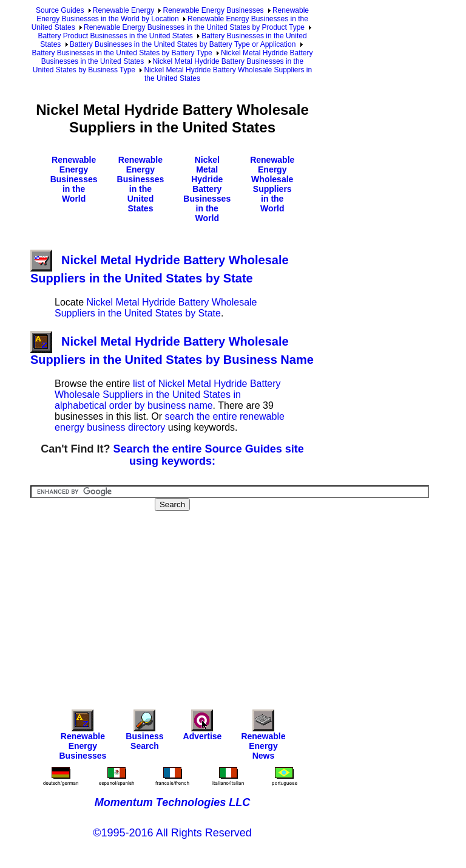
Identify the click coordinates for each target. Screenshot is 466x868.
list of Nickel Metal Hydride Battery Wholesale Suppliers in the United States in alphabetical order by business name (168, 395)
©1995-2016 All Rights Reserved (172, 833)
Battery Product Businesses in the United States (115, 36)
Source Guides (60, 10)
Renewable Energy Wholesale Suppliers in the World (272, 184)
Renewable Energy (123, 10)
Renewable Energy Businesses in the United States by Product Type (194, 27)
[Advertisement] (248, 602)
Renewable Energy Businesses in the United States (141, 184)
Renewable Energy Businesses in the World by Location (173, 15)
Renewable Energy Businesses (213, 10)
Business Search (144, 733)
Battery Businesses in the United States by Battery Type (122, 53)
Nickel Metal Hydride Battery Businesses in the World (207, 189)
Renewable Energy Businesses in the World (74, 179)
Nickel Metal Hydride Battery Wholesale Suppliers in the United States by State (156, 308)
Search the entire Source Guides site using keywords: (209, 455)
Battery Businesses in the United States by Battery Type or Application (183, 44)
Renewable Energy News (263, 738)
